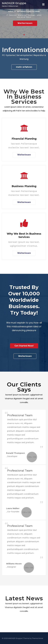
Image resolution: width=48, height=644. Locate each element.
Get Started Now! (24, 346)
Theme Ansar (38, 638)
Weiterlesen (25, 23)
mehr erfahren (24, 67)
